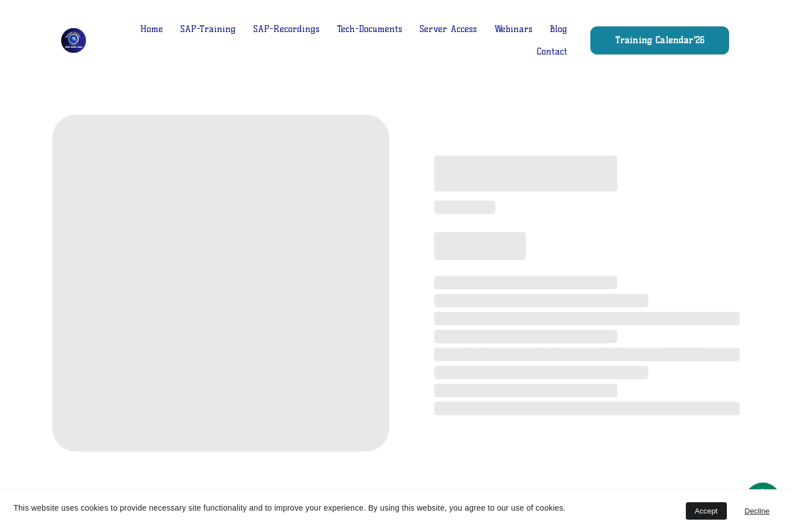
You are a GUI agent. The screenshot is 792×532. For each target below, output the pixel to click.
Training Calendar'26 (660, 40)
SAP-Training (208, 29)
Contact (552, 51)
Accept (706, 511)
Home (152, 29)
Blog (559, 29)
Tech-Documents (370, 29)
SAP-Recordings (286, 29)
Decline (757, 511)
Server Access (448, 29)
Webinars (513, 29)
